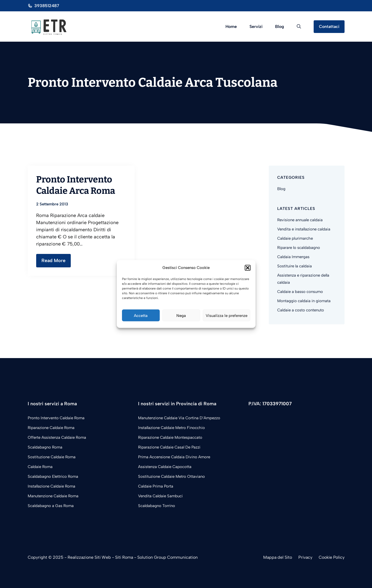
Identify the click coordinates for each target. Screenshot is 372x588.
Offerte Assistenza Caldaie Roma (57, 437)
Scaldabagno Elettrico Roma (53, 476)
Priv (302, 557)
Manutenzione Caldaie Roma (53, 496)
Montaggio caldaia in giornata (304, 301)
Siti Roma (124, 557)
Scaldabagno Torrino (157, 506)
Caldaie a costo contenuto (301, 310)
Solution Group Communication (168, 557)
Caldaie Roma (40, 467)
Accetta (141, 315)
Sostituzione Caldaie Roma (52, 457)
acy (309, 557)
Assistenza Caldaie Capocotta (165, 467)
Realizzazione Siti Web (89, 557)
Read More (53, 261)
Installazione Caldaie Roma (51, 486)
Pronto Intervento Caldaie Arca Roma (76, 185)
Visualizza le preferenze (227, 315)
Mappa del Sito (278, 557)
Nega (181, 315)
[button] (248, 268)
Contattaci (329, 26)
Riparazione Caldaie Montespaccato (170, 437)
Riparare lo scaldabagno (299, 248)
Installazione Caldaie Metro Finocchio (171, 428)
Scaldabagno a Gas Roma (51, 506)
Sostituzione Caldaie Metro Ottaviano (171, 476)
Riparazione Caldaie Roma (51, 428)
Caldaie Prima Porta (156, 486)
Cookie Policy (332, 557)
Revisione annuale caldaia (300, 220)
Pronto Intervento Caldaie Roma (56, 418)
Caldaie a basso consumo (300, 292)
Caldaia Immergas (293, 257)
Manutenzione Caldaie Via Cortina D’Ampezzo (179, 418)
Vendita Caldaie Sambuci (160, 496)
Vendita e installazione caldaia (304, 229)
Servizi (256, 26)
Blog (280, 26)
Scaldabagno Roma (45, 447)
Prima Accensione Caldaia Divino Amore (174, 457)
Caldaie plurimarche (295, 238)
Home (231, 26)
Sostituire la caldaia (295, 266)
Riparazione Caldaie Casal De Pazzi (169, 447)
